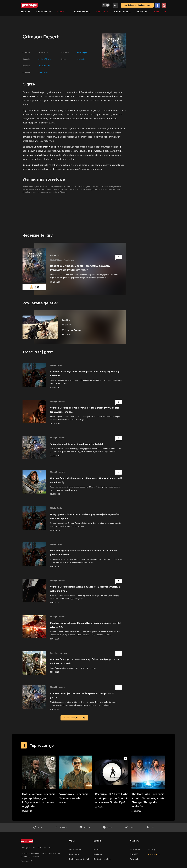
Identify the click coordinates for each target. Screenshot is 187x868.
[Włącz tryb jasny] (106, 5)
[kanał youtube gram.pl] (85, 827)
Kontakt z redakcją (102, 859)
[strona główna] (35, 5)
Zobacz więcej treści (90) (74, 718)
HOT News (135, 849)
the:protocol (154, 854)
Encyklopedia (123, 12)
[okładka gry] (113, 51)
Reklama (98, 854)
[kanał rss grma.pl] (150, 827)
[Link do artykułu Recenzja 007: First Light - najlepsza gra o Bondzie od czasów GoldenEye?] (112, 782)
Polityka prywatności (79, 859)
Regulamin (74, 854)
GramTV (134, 854)
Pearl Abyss (44, 72)
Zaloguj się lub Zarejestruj (139, 5)
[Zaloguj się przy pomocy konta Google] (164, 5)
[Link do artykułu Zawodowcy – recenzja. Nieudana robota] (75, 780)
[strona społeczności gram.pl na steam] (129, 827)
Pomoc (97, 849)
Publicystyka (82, 12)
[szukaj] (115, 5)
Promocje (102, 12)
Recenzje (44, 12)
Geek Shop (160, 12)
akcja (41, 59)
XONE (44, 66)
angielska (81, 59)
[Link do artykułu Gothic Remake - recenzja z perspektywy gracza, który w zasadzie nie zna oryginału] (39, 784)
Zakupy (152, 849)
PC (40, 66)
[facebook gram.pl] (61, 827)
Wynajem (143, 12)
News (25, 12)
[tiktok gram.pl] (38, 827)
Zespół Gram (75, 849)
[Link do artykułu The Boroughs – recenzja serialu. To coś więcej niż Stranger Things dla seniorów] (148, 784)
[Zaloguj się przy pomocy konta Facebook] (158, 5)
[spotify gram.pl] (108, 827)
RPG (45, 59)
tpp (49, 59)
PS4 (48, 66)
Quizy (62, 12)
